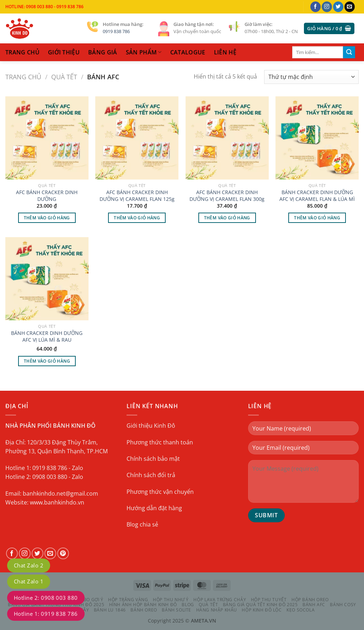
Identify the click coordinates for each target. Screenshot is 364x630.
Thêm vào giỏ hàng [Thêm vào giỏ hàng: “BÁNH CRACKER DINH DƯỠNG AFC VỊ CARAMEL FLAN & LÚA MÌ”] (317, 218)
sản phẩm (144, 52)
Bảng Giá (103, 52)
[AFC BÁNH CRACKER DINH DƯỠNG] (47, 138)
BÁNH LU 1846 (110, 610)
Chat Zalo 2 (29, 565)
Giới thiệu (64, 52)
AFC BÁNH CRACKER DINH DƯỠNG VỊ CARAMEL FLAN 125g (137, 196)
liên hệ (225, 52)
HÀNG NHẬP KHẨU (217, 610)
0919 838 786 (116, 31)
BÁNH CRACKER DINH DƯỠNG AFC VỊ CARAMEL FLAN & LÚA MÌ (317, 196)
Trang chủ (23, 77)
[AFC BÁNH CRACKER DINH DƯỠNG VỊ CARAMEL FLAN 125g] (137, 138)
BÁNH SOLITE (176, 610)
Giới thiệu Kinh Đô (151, 426)
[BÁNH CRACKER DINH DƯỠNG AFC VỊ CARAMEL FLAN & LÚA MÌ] (317, 138)
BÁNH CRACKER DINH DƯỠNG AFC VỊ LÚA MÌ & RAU (47, 337)
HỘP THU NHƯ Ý (171, 600)
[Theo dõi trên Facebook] (315, 7)
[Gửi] (349, 52)
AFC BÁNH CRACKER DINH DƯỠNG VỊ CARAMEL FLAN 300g (227, 196)
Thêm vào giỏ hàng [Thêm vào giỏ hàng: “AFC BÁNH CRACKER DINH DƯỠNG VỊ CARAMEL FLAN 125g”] (137, 218)
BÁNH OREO (144, 610)
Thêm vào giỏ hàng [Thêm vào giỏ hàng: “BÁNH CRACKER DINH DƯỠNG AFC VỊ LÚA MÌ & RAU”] (47, 361)
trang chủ (22, 52)
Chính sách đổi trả (151, 475)
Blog (188, 605)
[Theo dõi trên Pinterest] (63, 553)
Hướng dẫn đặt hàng (154, 508)
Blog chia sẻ (142, 525)
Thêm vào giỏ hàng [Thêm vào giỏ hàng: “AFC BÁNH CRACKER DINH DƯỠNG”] (47, 218)
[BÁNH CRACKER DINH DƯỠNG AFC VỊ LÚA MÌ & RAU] (47, 279)
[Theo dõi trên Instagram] (327, 7)
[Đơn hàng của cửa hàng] (311, 77)
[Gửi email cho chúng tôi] (350, 7)
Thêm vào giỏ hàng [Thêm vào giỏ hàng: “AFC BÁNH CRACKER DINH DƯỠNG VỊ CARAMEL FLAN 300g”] (227, 218)
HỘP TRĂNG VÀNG (128, 600)
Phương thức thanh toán (160, 442)
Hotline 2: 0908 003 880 (46, 598)
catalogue (188, 52)
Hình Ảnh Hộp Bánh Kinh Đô (143, 605)
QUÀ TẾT (64, 77)
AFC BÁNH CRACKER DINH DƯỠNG (47, 196)
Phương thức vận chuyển (160, 492)
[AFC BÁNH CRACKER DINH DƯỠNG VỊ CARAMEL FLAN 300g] (227, 138)
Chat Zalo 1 (29, 581)
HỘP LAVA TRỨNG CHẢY (220, 600)
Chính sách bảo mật (153, 459)
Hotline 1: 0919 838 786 (46, 614)
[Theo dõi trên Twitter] (338, 7)
